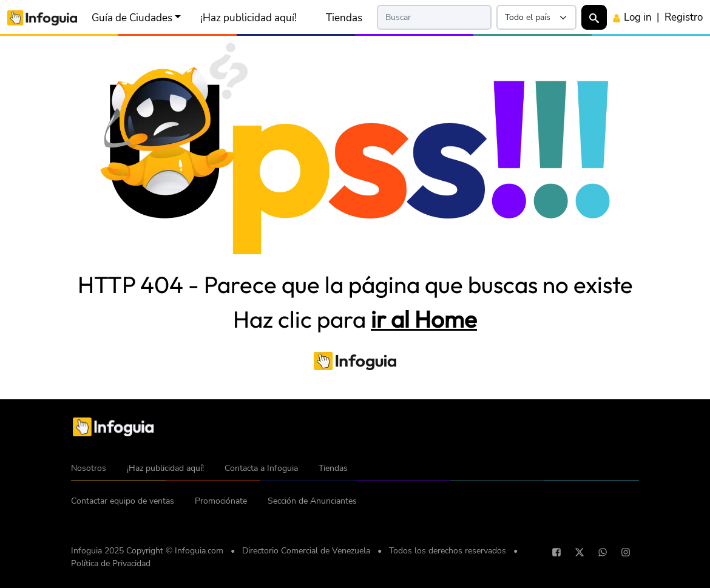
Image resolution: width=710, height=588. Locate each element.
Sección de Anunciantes (312, 501)
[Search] (434, 17)
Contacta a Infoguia (261, 468)
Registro (684, 17)
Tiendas (344, 18)
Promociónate (221, 501)
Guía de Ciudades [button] (132, 18)
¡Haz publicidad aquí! (248, 18)
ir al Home (424, 319)
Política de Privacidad (111, 563)
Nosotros (89, 468)
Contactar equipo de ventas (123, 501)
